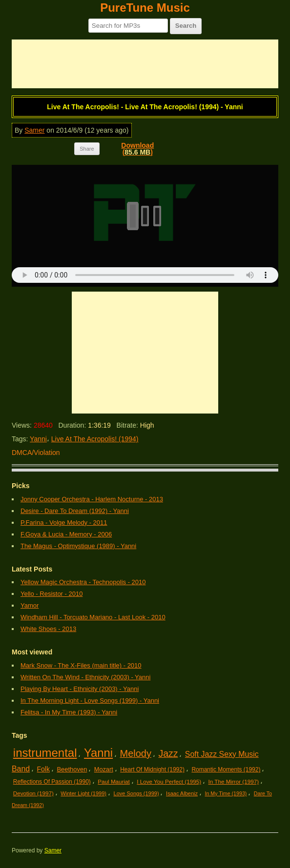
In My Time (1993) (226, 793)
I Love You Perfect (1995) (169, 781)
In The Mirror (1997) (234, 781)
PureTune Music (145, 8)
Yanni (38, 439)
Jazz (168, 753)
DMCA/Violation (36, 453)
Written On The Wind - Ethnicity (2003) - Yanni (85, 677)
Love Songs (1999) (136, 793)
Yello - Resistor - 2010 (52, 594)
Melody (136, 753)
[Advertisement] (145, 64)
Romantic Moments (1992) (226, 769)
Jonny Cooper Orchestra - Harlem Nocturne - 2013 (92, 499)
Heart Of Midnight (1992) (152, 769)
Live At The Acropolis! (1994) (95, 439)
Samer (34, 130)
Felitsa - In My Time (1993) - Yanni (69, 712)
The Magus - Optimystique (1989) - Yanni (78, 546)
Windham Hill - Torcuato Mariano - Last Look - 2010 (93, 617)
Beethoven (72, 769)
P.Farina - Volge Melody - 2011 (64, 523)
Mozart (104, 769)
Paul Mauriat (114, 781)
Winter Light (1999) (83, 793)
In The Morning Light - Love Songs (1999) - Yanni (90, 700)
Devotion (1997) (33, 793)
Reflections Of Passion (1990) (52, 782)
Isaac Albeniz (182, 793)
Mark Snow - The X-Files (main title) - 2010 (81, 665)
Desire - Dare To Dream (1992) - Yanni (75, 511)
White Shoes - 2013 (48, 629)
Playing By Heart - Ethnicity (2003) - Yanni (80, 689)
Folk (43, 769)
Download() (137, 149)
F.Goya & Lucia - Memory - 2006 (66, 534)
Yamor (30, 605)
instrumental (45, 753)
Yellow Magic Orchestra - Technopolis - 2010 (83, 582)
